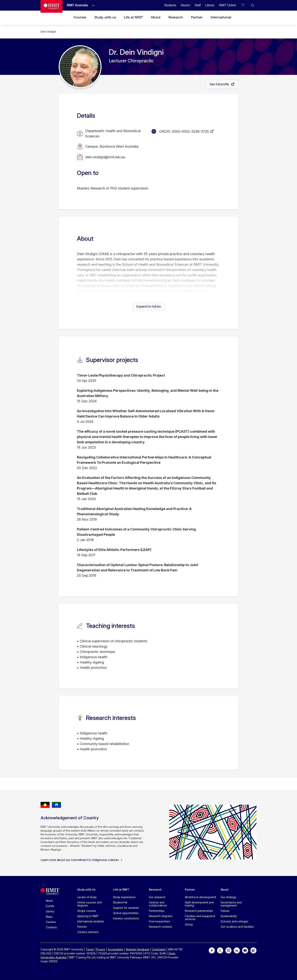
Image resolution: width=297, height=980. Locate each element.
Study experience (124, 897)
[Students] (170, 5)
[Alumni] (185, 5)
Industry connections (126, 918)
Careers (51, 922)
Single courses (87, 911)
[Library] (210, 5)
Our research (157, 897)
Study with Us (86, 890)
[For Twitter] (220, 950)
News (49, 901)
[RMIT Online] (227, 5)
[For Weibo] (253, 950)
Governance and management (231, 904)
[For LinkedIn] (237, 950)
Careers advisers (88, 932)
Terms (90, 949)
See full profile (220, 84)
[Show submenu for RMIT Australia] (92, 5)
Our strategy (228, 897)
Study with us (105, 17)
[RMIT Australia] (77, 5)
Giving (189, 924)
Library (50, 911)
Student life (120, 902)
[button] (253, 5)
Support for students (126, 908)
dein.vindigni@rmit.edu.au (105, 157)
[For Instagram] (228, 950)
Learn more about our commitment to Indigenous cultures (82, 860)
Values (225, 911)
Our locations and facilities (237, 927)
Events (50, 906)
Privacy (101, 949)
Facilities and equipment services (200, 918)
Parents (82, 927)
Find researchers (159, 921)
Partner (197, 17)
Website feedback (138, 949)
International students (91, 921)
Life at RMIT (133, 17)
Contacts (51, 927)
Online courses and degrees (89, 904)
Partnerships (157, 911)
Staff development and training (199, 904)
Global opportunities (126, 913)
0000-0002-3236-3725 (190, 131)
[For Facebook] (212, 950)
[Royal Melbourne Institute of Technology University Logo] (52, 6)
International (221, 17)
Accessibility (116, 949)
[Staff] (198, 5)
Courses (80, 17)
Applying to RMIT (88, 916)
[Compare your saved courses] (245, 5)
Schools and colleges (234, 921)
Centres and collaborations (158, 904)
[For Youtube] (245, 950)
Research (176, 17)
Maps (49, 917)
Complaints (159, 949)
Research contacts (161, 927)
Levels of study (87, 897)
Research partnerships (199, 911)
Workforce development (200, 897)
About (156, 17)
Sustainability (229, 916)
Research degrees (161, 916)
